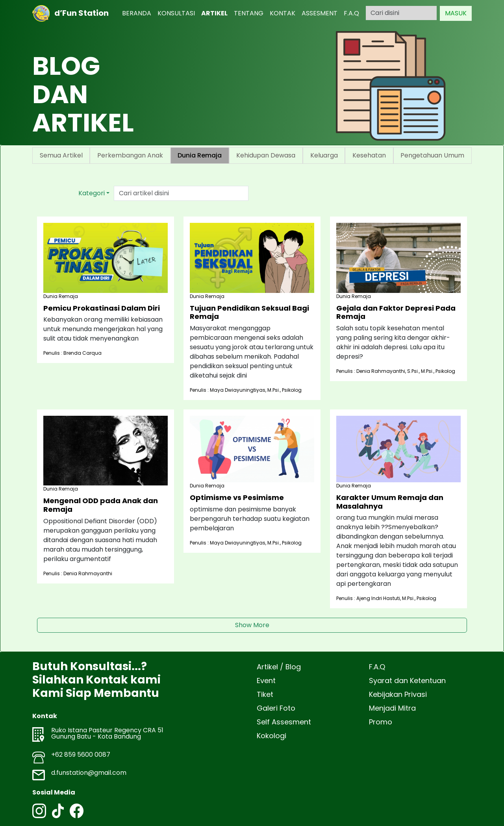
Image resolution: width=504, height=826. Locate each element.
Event (266, 681)
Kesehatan (369, 155)
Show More (252, 625)
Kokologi (271, 736)
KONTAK (283, 13)
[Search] (401, 13)
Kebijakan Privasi (398, 694)
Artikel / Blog (279, 667)
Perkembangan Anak (130, 155)
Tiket (265, 694)
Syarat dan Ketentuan (407, 681)
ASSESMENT (320, 13)
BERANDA (137, 13)
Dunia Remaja (200, 155)
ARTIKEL (214, 13)
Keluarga (324, 155)
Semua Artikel (61, 155)
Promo (381, 722)
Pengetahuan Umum (432, 155)
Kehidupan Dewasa (266, 155)
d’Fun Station (70, 13)
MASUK (456, 13)
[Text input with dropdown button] (181, 193)
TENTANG (249, 13)
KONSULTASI (176, 13)
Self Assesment (284, 722)
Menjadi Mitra (392, 708)
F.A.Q (351, 13)
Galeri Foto (276, 708)
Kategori (92, 193)
